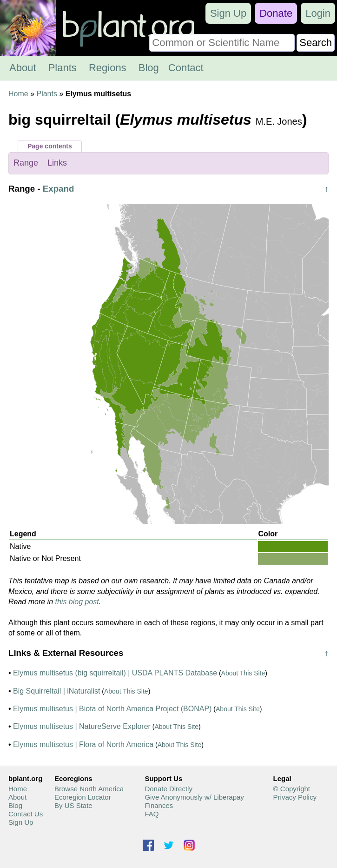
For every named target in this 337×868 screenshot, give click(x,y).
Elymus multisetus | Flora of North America (83, 744)
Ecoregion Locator (83, 797)
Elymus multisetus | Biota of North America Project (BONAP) (112, 709)
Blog (149, 68)
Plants (63, 68)
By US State (73, 805)
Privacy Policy (295, 797)
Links (57, 163)
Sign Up (228, 13)
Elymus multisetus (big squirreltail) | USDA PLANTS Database (115, 673)
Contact (186, 68)
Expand (59, 189)
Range (26, 163)
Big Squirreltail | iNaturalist (56, 691)
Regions (108, 68)
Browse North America (89, 789)
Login (318, 13)
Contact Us (26, 814)
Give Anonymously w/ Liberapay (194, 797)
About (23, 68)
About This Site (243, 673)
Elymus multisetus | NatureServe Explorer (82, 726)
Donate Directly (168, 789)
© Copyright (292, 789)
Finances (159, 805)
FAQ (152, 814)
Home (18, 94)
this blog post (77, 602)
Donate (276, 13)
